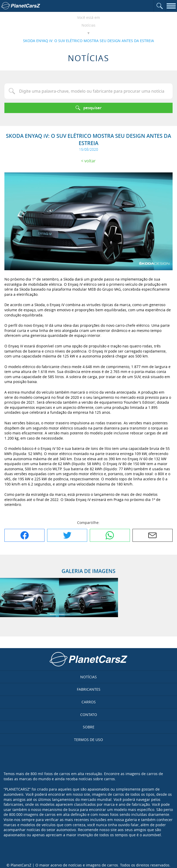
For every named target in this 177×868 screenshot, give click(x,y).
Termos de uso (89, 740)
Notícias (89, 25)
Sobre (89, 727)
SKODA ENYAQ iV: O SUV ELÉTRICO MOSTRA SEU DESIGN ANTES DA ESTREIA (89, 41)
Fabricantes (89, 689)
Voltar (90, 161)
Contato (89, 715)
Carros (89, 702)
